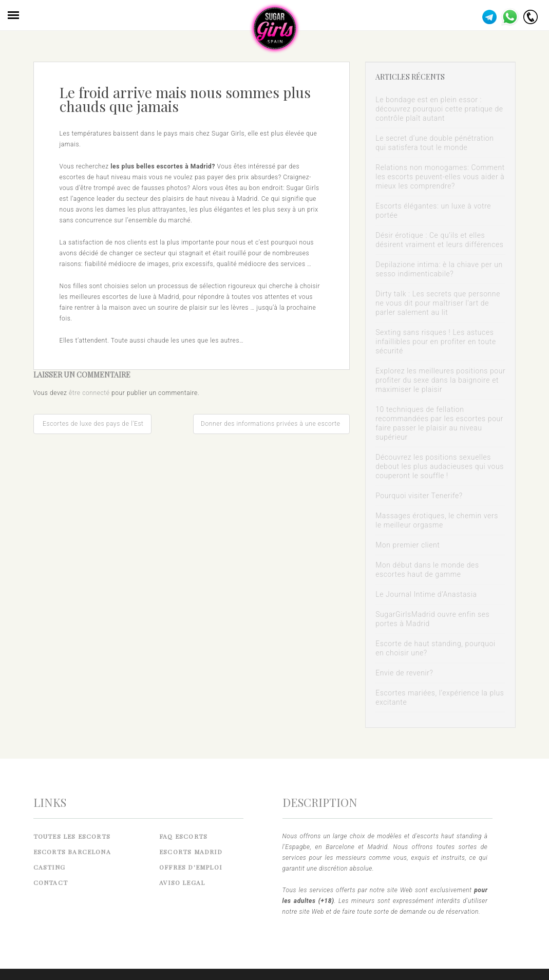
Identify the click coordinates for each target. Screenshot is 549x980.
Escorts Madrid (191, 852)
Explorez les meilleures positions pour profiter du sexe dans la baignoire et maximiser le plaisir (440, 380)
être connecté (89, 393)
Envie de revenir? (404, 673)
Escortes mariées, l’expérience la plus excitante (440, 698)
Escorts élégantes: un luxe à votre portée (433, 211)
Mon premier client (408, 545)
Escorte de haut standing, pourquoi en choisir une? (436, 648)
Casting (49, 867)
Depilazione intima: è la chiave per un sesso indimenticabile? (439, 269)
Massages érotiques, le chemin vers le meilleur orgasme (437, 520)
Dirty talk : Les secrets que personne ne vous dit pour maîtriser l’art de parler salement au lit (438, 303)
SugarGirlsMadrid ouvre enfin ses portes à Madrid (432, 619)
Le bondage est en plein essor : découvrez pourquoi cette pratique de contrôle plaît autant (439, 109)
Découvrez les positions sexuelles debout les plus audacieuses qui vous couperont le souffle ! (440, 466)
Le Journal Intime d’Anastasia (426, 594)
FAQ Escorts (183, 836)
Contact (51, 882)
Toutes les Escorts (72, 836)
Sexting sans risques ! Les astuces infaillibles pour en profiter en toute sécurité (436, 342)
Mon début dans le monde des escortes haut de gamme (427, 570)
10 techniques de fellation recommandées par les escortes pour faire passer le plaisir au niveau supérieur (439, 423)
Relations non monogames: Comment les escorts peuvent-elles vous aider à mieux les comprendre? (440, 177)
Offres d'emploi (191, 867)
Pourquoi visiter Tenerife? (419, 496)
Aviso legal (182, 882)
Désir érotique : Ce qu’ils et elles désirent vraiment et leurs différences (439, 240)
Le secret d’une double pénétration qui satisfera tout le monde (434, 143)
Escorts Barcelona (72, 852)
